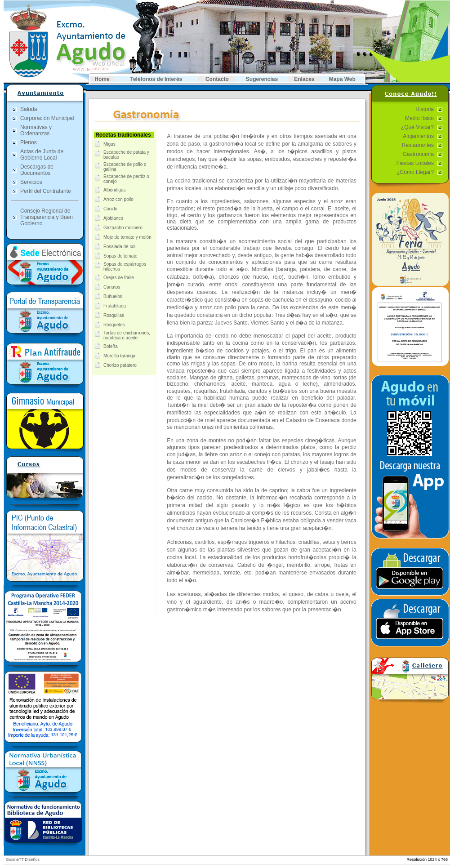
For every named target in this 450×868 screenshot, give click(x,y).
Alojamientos (418, 136)
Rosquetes (114, 325)
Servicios (31, 182)
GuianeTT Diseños (23, 859)
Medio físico (419, 118)
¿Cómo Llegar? (415, 172)
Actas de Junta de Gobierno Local (42, 155)
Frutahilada (115, 306)
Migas (109, 144)
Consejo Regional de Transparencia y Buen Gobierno (47, 217)
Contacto (217, 79)
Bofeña (111, 346)
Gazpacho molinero (123, 228)
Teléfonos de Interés (156, 79)
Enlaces (304, 79)
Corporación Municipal (47, 118)
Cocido (110, 209)
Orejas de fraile (119, 278)
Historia (425, 109)
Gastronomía (418, 154)
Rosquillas (114, 315)
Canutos (112, 287)
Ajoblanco (113, 218)
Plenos (29, 142)
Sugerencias (262, 79)
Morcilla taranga (119, 356)
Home (102, 79)
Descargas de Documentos (37, 170)
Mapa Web (342, 79)
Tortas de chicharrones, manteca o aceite (127, 335)
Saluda (29, 109)
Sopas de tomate (120, 256)
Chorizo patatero (120, 365)
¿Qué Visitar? (417, 127)
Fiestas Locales (415, 163)
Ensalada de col (119, 247)
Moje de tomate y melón (127, 237)
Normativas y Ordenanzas (36, 130)
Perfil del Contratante (46, 191)
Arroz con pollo (118, 199)
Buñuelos (113, 296)
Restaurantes (418, 145)
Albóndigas (114, 190)
